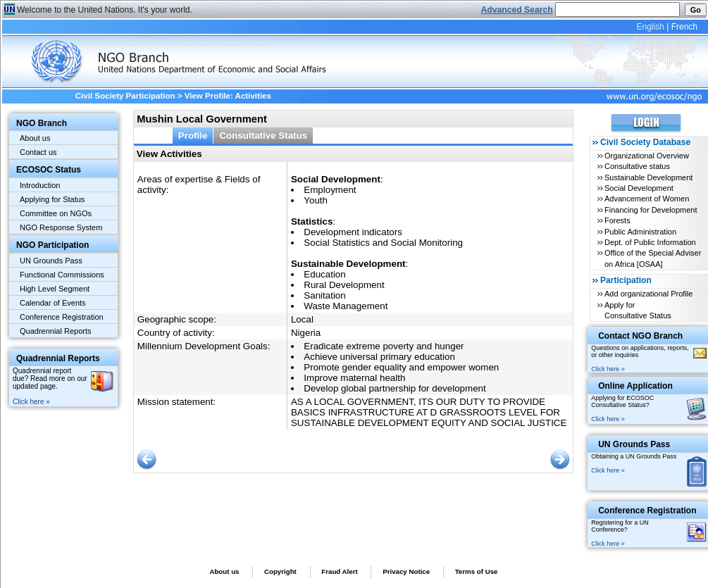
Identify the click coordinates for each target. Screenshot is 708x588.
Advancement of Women (647, 199)
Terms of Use (477, 571)
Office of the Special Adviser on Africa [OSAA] (653, 258)
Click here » (31, 402)
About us (35, 138)
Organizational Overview (647, 156)
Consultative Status (263, 136)
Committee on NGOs (56, 213)
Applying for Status (52, 199)
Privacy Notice (406, 571)
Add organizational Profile (648, 294)
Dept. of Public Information (650, 242)
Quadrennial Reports (56, 331)
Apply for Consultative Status (638, 310)
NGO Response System (61, 227)
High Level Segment (55, 289)
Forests (617, 220)
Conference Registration (62, 317)
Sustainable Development (648, 177)
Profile (193, 136)
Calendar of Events (53, 303)
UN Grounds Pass (51, 261)
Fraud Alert (339, 571)
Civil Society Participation (125, 96)
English (650, 27)
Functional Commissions (62, 275)
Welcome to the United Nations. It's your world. (105, 10)
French (684, 27)
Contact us (38, 152)
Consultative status (637, 166)
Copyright (280, 571)
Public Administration (640, 232)
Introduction (40, 185)
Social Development (639, 188)
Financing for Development (651, 210)
